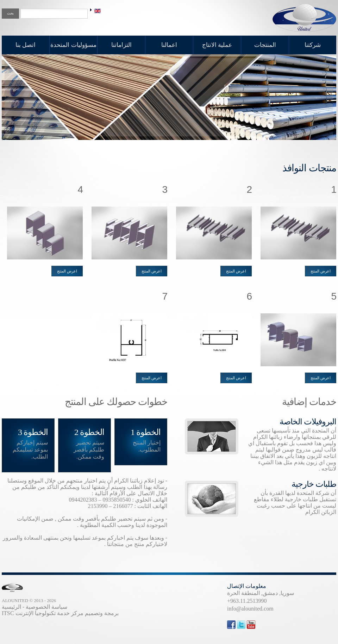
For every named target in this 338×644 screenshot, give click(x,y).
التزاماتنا (121, 45)
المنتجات (265, 45)
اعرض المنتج (321, 271)
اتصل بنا (26, 45)
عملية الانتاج (217, 45)
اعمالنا (169, 45)
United (304, 18)
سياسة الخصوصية (46, 607)
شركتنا (313, 45)
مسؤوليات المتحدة (73, 45)
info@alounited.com (250, 609)
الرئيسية (11, 607)
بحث (10, 13)
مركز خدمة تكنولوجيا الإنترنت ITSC (43, 613)
